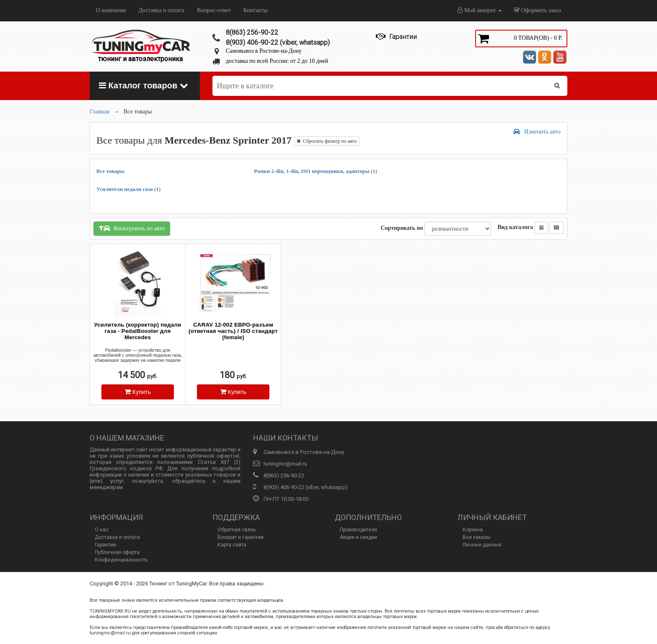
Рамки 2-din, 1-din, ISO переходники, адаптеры (316, 171)
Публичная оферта (117, 552)
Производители (358, 530)
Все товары (110, 171)
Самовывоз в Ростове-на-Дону (264, 51)
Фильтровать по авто (132, 228)
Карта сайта (232, 545)
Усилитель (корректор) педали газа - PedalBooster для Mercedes (138, 331)
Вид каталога (515, 227)
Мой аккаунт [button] (480, 10)
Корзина (473, 530)
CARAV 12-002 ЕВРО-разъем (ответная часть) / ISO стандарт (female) (233, 331)
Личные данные (482, 545)
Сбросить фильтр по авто (327, 141)
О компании (111, 10)
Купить (138, 392)
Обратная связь (237, 530)
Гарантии (105, 545)
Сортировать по (402, 228)
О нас (102, 530)
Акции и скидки (358, 537)
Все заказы (476, 537)
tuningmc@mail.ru (285, 464)
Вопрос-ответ (214, 10)
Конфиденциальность (121, 560)
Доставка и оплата (161, 10)
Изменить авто (537, 132)
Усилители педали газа (128, 189)
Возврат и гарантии (241, 537)
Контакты (256, 10)
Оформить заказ (538, 10)
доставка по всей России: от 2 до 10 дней (277, 61)
